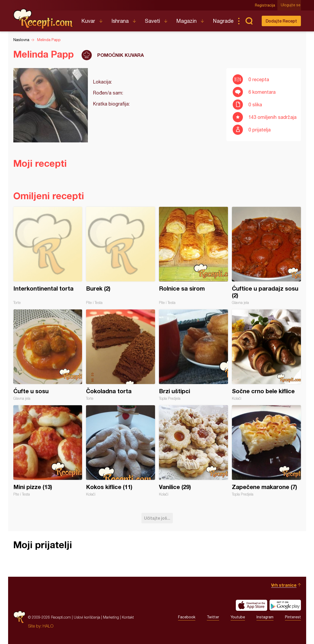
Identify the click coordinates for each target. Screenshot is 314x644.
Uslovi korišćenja (87, 617)
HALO (48, 626)
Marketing (111, 617)
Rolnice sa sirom (193, 256)
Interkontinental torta (48, 256)
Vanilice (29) (193, 451)
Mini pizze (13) (48, 451)
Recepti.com (43, 19)
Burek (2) (121, 256)
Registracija (266, 5)
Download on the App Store (252, 605)
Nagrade (223, 21)
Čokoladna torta (121, 355)
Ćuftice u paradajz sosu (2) (266, 256)
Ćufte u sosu (48, 355)
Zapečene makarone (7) (266, 451)
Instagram (265, 617)
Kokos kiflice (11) (121, 451)
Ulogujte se (291, 5)
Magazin (186, 21)
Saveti (152, 21)
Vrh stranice (284, 585)
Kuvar (88, 21)
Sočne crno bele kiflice (266, 355)
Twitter (213, 617)
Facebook (187, 617)
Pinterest (293, 617)
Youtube (238, 617)
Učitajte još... (157, 518)
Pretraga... (249, 21)
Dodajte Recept (281, 21)
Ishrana (120, 21)
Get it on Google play (285, 605)
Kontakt (128, 617)
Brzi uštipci (193, 355)
